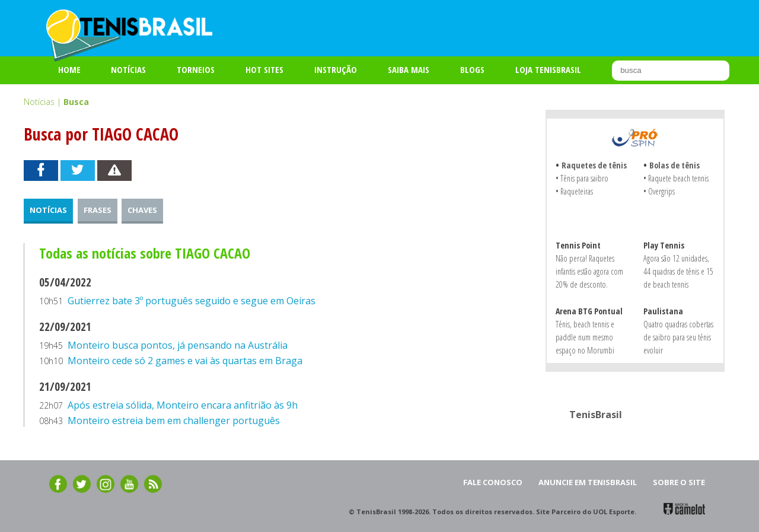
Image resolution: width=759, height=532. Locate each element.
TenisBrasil (596, 415)
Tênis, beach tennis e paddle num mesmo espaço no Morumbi (585, 337)
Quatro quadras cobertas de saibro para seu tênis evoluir (678, 337)
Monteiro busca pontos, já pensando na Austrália (178, 345)
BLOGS (472, 69)
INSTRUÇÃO (336, 69)
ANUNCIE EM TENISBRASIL (588, 482)
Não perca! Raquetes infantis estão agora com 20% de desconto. (589, 271)
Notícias (128, 69)
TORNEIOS (196, 69)
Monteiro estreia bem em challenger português (174, 420)
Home (69, 69)
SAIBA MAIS (409, 69)
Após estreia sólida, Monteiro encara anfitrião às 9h (183, 405)
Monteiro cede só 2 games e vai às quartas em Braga (185, 361)
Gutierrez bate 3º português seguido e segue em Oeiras (192, 301)
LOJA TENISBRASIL (548, 69)
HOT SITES (264, 69)
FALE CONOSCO (493, 482)
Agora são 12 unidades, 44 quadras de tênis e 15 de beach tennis (678, 271)
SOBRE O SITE (679, 482)
